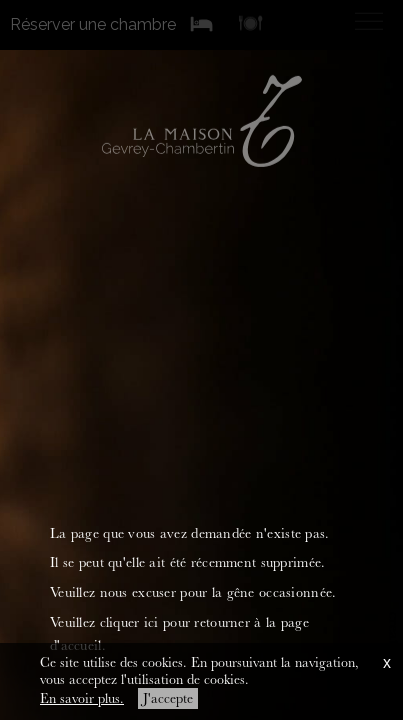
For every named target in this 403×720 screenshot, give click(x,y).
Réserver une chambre (93, 23)
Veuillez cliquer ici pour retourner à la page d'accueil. (179, 634)
